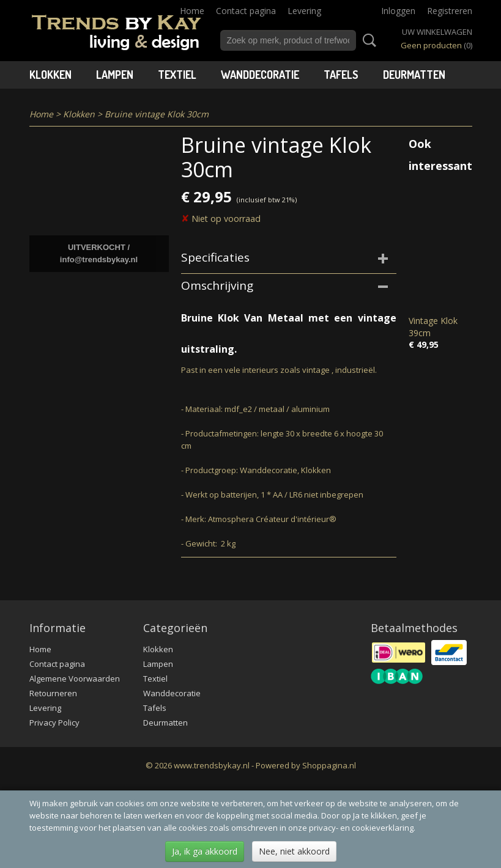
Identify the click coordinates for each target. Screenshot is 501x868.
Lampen (115, 75)
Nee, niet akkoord (294, 851)
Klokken (50, 75)
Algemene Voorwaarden (75, 679)
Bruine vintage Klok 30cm (157, 114)
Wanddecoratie (260, 75)
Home (192, 11)
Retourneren (53, 693)
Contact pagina (246, 11)
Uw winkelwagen (437, 32)
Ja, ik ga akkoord (205, 851)
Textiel (177, 75)
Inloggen (398, 11)
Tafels (341, 75)
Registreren (450, 11)
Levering (304, 11)
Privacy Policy (54, 723)
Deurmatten (414, 75)
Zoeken (367, 40)
